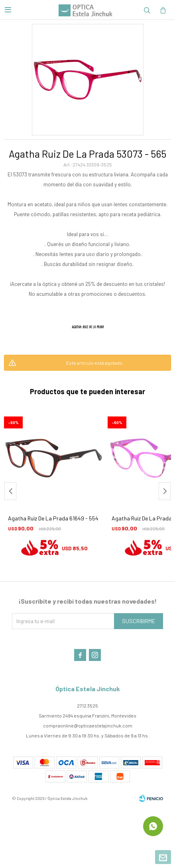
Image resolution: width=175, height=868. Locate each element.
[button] (165, 491)
